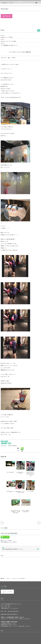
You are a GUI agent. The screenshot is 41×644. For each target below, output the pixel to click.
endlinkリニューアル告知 (7, 37)
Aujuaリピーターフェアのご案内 (8, 41)
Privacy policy (3, 635)
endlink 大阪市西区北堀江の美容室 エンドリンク (13, 530)
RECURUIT (3, 633)
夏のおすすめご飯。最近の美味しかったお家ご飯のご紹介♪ (25, 493)
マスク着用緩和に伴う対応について (9, 45)
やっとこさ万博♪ (16, 491)
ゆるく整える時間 (5, 472)
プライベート (4, 443)
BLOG (2, 441)
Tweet (18, 451)
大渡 (10, 443)
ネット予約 (8, 573)
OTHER (6, 441)
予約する (8, 16)
